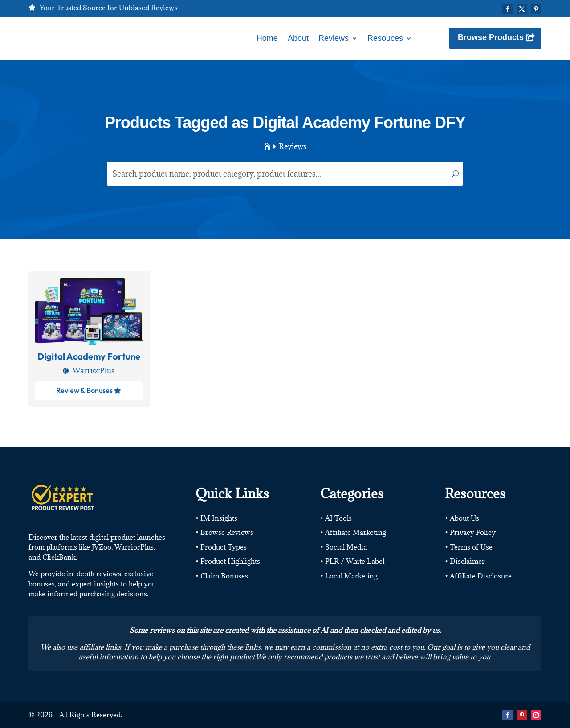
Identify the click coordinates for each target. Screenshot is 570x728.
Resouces (385, 38)
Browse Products (491, 37)
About (298, 38)
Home (267, 38)
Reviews (334, 38)
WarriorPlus (94, 371)
